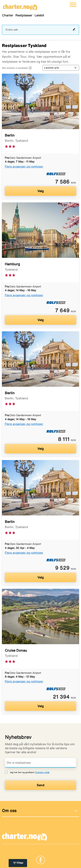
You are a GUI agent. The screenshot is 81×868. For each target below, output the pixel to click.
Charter (7, 15)
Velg (41, 191)
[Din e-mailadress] (40, 763)
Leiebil (39, 15)
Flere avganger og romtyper (24, 166)
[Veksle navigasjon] (73, 5)
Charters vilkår (42, 772)
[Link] (41, 859)
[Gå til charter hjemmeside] (20, 6)
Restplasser (24, 15)
